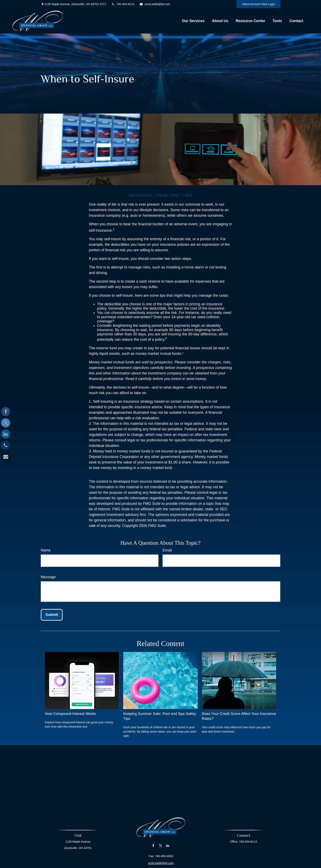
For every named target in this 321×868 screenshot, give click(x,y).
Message (48, 577)
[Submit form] (52, 615)
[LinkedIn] (6, 434)
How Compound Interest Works (70, 714)
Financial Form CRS (163, 865)
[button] (193, 21)
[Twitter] (6, 423)
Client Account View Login (258, 4)
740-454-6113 (123, 4)
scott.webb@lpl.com (155, 4)
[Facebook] (6, 412)
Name (46, 550)
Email (167, 550)
